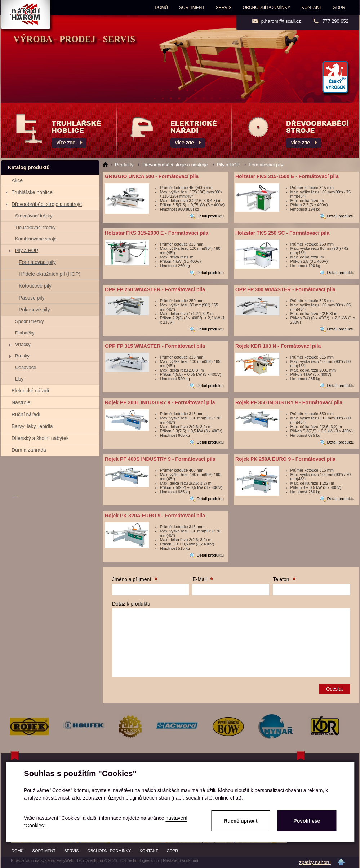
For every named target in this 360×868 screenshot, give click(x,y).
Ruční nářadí (26, 414)
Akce (17, 180)
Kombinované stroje (36, 239)
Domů (162, 8)
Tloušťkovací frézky (35, 227)
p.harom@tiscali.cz (281, 21)
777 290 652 (335, 21)
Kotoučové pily (35, 286)
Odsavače (26, 367)
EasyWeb (65, 860)
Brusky (22, 356)
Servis (224, 8)
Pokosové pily (34, 310)
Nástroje (21, 402)
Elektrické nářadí (30, 391)
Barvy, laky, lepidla (32, 426)
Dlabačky (25, 333)
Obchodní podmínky (267, 8)
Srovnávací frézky (34, 216)
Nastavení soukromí (181, 860)
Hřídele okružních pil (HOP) (50, 274)
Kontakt (312, 8)
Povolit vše (307, 821)
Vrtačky (23, 344)
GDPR (339, 8)
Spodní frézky (30, 321)
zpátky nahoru (315, 862)
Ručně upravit (241, 821)
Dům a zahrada (29, 450)
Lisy (19, 379)
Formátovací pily (37, 262)
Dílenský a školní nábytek (40, 438)
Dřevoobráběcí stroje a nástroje (47, 204)
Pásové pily (32, 298)
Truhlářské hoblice (32, 192)
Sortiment (192, 8)
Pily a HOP (27, 250)
